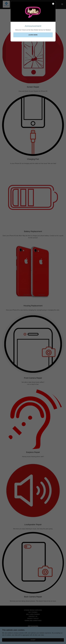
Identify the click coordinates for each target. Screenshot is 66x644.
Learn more (33, 35)
